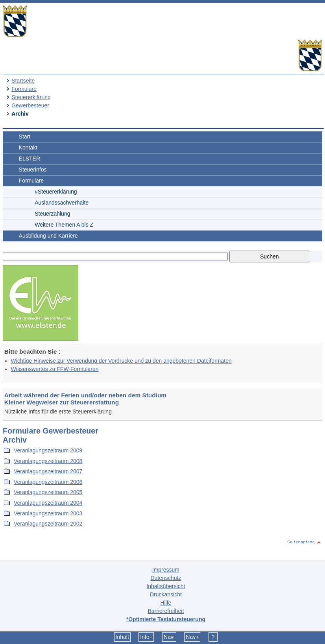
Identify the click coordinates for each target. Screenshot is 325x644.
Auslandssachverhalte (62, 203)
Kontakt (28, 148)
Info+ (146, 637)
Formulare (24, 89)
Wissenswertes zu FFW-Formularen (55, 369)
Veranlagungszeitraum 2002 (48, 524)
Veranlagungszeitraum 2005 (48, 492)
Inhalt (122, 637)
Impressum (166, 570)
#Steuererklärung (56, 192)
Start (25, 137)
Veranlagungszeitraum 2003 (48, 513)
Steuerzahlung (52, 214)
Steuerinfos (33, 170)
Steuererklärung (31, 97)
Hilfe (166, 603)
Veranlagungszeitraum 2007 (48, 471)
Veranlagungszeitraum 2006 (48, 482)
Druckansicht (166, 594)
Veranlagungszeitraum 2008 (48, 461)
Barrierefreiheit (166, 611)
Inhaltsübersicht (166, 586)
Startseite (23, 81)
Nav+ (192, 637)
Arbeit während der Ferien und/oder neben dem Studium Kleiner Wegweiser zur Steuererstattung (85, 399)
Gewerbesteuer (30, 105)
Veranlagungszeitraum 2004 (48, 503)
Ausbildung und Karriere (48, 236)
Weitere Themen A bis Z (64, 225)
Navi (169, 637)
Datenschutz (166, 578)
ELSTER (30, 159)
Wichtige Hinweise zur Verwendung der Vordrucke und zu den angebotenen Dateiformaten (121, 361)
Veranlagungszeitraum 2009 (48, 450)
